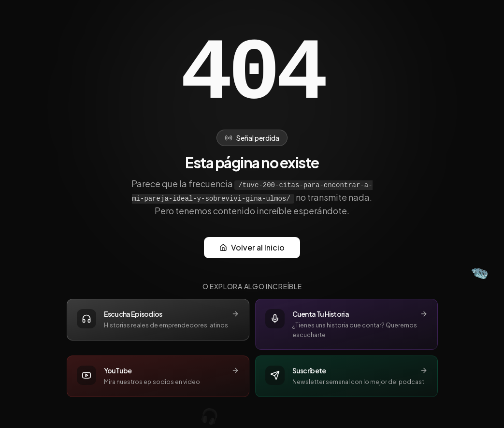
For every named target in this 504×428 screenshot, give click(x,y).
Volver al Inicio (252, 247)
